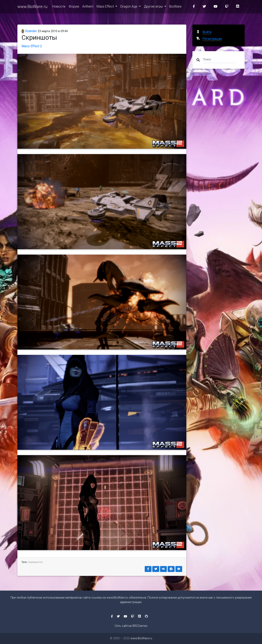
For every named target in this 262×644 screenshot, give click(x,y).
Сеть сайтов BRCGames (131, 626)
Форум (74, 6)
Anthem (88, 6)
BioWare (175, 6)
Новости (59, 6)
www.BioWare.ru (32, 7)
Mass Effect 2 (32, 46)
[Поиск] (220, 59)
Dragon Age (129, 6)
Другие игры (154, 6)
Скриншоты (35, 562)
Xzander (29, 31)
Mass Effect (106, 6)
